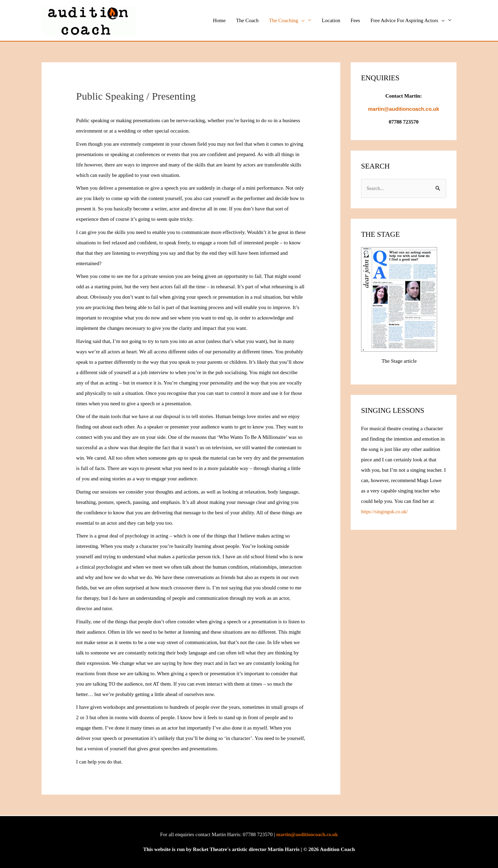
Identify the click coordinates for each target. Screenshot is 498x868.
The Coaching (287, 20)
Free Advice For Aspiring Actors (408, 20)
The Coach (247, 20)
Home (219, 20)
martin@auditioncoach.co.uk (307, 834)
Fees (356, 20)
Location (331, 20)
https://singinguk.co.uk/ (386, 512)
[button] (301, 20)
